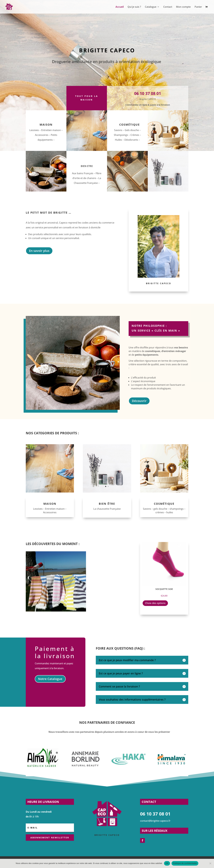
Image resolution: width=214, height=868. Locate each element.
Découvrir (139, 401)
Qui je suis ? (134, 7)
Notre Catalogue (50, 679)
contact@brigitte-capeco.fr (155, 821)
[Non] (210, 863)
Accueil (120, 7)
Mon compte (183, 7)
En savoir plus (39, 251)
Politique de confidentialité (185, 863)
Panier (198, 7)
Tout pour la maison (87, 98)
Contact (168, 7)
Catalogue (151, 7)
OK (167, 863)
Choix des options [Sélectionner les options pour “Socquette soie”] (155, 603)
